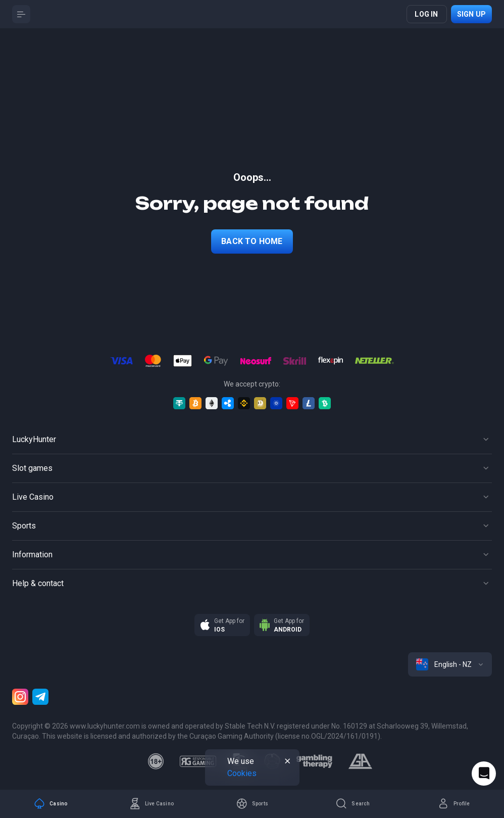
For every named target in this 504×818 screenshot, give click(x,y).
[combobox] (450, 664)
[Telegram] (40, 697)
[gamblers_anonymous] (360, 761)
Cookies (242, 773)
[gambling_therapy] (314, 761)
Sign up (471, 14)
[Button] (21, 14)
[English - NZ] (450, 664)
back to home (252, 241)
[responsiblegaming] (198, 761)
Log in (426, 14)
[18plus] (156, 761)
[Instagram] (20, 697)
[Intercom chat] (484, 774)
